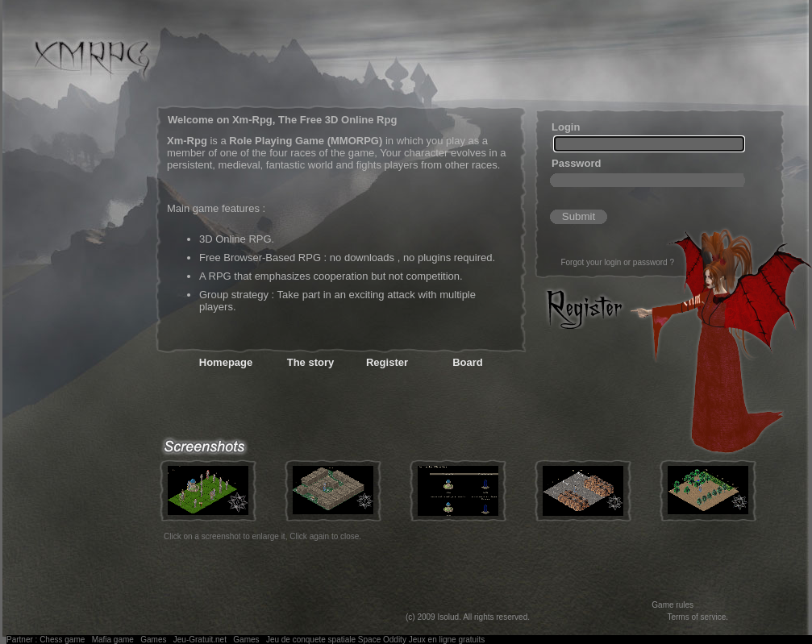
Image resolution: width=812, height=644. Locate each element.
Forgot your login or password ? (617, 262)
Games (153, 640)
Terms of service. (697, 617)
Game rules (673, 605)
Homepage (226, 362)
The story (311, 362)
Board (468, 362)
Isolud (448, 617)
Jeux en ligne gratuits (447, 640)
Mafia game (113, 640)
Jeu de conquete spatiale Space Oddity (336, 640)
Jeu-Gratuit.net (200, 640)
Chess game (62, 640)
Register (387, 362)
